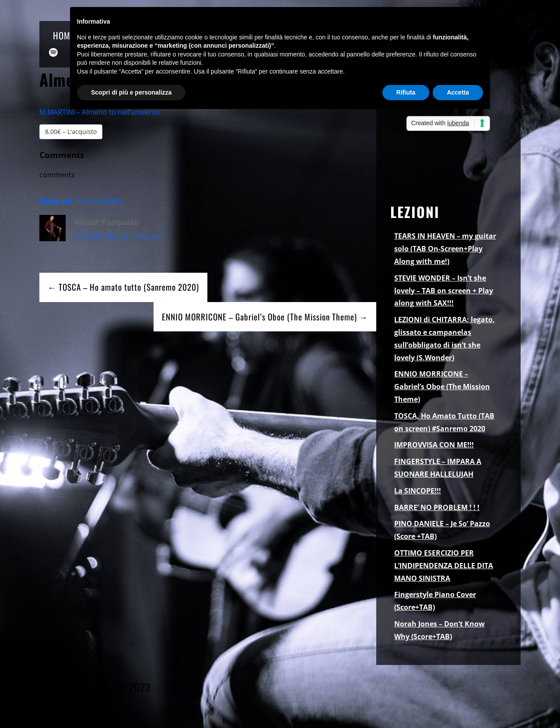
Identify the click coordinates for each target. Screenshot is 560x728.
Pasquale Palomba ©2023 (95, 687)
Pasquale (55, 201)
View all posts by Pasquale (117, 236)
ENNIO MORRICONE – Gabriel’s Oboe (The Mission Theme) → (265, 317)
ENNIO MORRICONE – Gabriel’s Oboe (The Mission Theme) (442, 387)
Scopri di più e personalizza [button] (131, 92)
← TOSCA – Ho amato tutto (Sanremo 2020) (123, 287)
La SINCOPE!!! (418, 491)
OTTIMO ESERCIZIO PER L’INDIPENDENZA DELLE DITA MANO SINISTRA (444, 566)
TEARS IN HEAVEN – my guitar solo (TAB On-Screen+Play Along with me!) (445, 249)
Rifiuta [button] (406, 92)
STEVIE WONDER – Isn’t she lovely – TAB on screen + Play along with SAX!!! (444, 291)
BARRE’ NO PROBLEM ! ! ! (437, 507)
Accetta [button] (458, 92)
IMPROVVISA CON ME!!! (434, 445)
